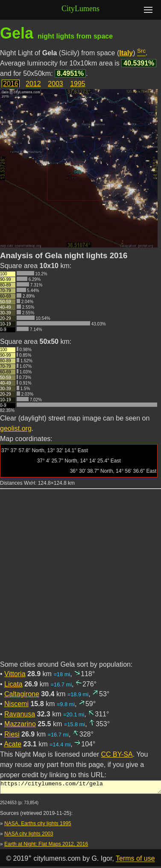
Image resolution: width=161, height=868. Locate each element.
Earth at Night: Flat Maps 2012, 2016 (46, 847)
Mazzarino (20, 724)
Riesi (12, 734)
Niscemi (16, 704)
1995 (78, 84)
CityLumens (80, 9)
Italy (126, 53)
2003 (56, 84)
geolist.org (16, 428)
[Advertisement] (80, 580)
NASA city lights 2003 (29, 836)
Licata (13, 684)
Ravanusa (20, 714)
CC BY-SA (117, 754)
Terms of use (135, 861)
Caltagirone (22, 694)
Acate (13, 744)
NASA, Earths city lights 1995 (38, 826)
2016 (11, 84)
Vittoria (15, 674)
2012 (33, 84)
